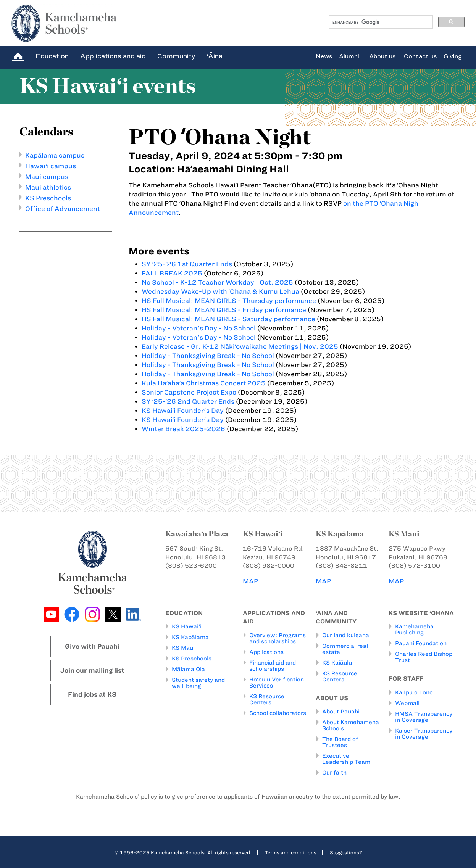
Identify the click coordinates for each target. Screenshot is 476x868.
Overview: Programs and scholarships (278, 638)
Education (52, 56)
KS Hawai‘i (187, 626)
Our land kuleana (346, 635)
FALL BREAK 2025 (172, 273)
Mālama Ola (188, 669)
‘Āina (215, 56)
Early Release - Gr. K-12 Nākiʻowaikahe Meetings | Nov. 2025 (240, 346)
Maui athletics (48, 187)
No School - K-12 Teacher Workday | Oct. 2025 (217, 282)
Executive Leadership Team (346, 759)
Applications (266, 652)
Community (176, 56)
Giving (453, 56)
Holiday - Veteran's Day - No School (199, 328)
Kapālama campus (55, 155)
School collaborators (278, 713)
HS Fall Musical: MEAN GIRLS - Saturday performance (228, 319)
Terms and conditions (291, 852)
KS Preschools (48, 198)
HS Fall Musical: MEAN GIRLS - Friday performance (224, 310)
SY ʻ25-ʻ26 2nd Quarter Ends (188, 401)
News (324, 56)
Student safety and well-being (198, 683)
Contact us (420, 56)
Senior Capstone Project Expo (189, 392)
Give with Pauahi (92, 646)
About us (382, 56)
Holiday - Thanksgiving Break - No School (208, 356)
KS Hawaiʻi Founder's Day (183, 411)
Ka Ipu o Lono (414, 692)
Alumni (349, 56)
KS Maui (183, 648)
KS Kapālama (190, 637)
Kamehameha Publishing (414, 630)
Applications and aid (113, 56)
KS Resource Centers (267, 699)
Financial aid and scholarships (273, 666)
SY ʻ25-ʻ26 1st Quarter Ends (187, 264)
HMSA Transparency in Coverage (424, 717)
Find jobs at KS (92, 694)
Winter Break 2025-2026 (183, 429)
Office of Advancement (63, 209)
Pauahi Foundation (421, 643)
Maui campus (47, 177)
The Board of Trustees (340, 742)
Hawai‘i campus (51, 166)
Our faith (334, 773)
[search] (380, 22)
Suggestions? (346, 852)
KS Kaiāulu (337, 663)
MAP (250, 581)
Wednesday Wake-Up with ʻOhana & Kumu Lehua (220, 291)
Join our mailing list (92, 670)
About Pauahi (341, 712)
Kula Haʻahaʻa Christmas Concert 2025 (204, 383)
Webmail (407, 703)
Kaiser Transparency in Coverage (424, 734)
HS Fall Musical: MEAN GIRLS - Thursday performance (229, 301)
